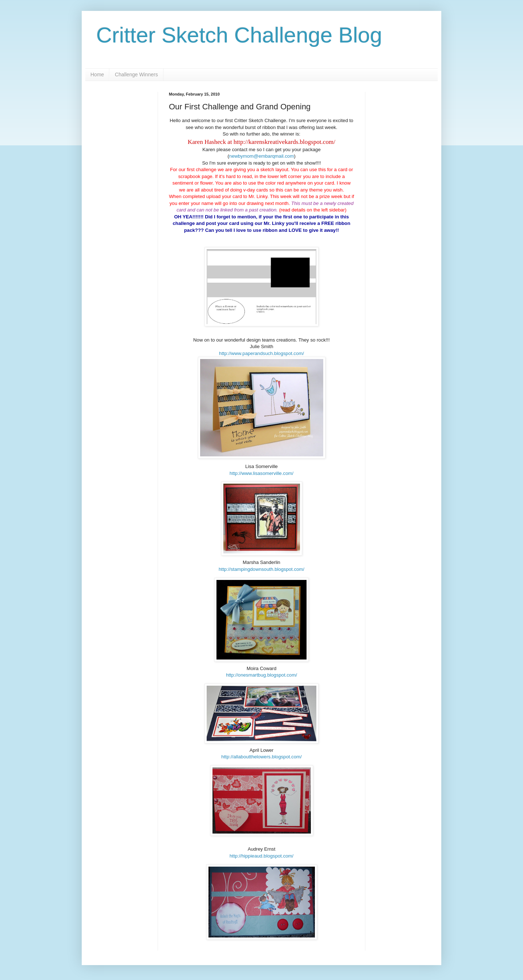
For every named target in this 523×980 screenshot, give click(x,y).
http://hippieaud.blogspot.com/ (261, 856)
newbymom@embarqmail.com (261, 156)
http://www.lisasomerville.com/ (261, 473)
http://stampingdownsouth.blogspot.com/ (261, 569)
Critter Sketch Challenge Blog (239, 35)
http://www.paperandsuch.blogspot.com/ (261, 353)
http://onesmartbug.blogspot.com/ (261, 675)
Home (97, 74)
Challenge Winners (136, 74)
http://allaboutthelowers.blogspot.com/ (261, 757)
